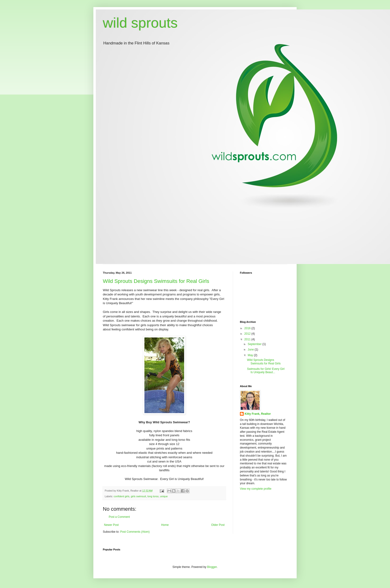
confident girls (122, 496)
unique (164, 496)
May (251, 355)
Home (165, 525)
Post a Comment (119, 517)
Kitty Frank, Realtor (258, 414)
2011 (248, 339)
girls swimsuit (138, 496)
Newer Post (111, 525)
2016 (248, 328)
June (251, 350)
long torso (153, 496)
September (255, 344)
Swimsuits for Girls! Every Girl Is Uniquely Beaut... (266, 371)
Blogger (212, 567)
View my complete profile (256, 489)
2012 (248, 334)
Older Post (218, 525)
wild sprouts (140, 23)
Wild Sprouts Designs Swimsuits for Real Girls (156, 281)
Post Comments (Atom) (135, 532)
